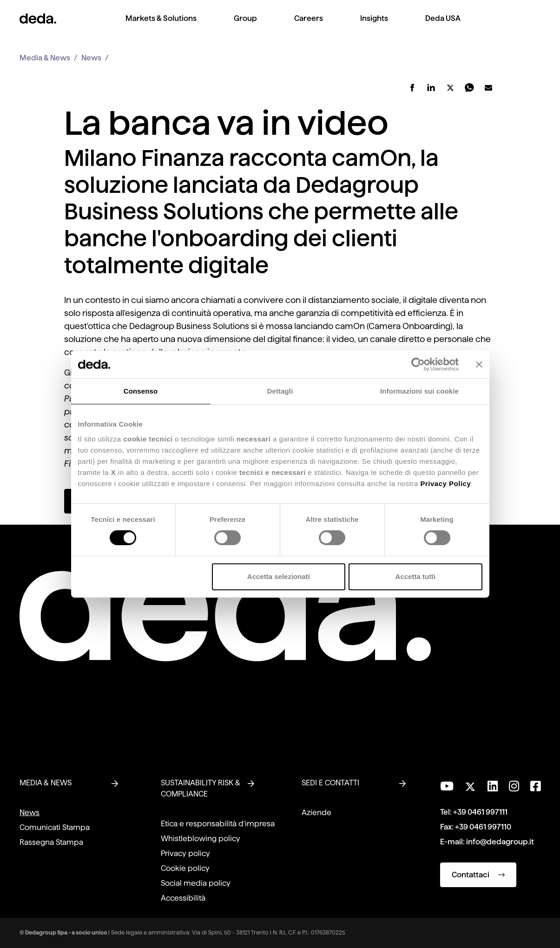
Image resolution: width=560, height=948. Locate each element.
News (91, 58)
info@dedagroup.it (500, 842)
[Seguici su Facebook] (535, 786)
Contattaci (478, 875)
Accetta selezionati (279, 576)
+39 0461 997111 (480, 812)
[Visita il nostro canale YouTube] (447, 786)
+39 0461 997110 (483, 827)
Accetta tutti (416, 576)
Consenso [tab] (141, 391)
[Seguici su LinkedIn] (493, 786)
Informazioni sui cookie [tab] (419, 391)
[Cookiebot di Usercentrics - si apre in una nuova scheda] (418, 364)
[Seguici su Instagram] (514, 786)
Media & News (45, 58)
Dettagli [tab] (280, 391)
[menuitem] (161, 26)
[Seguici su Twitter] (471, 784)
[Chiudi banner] (479, 364)
